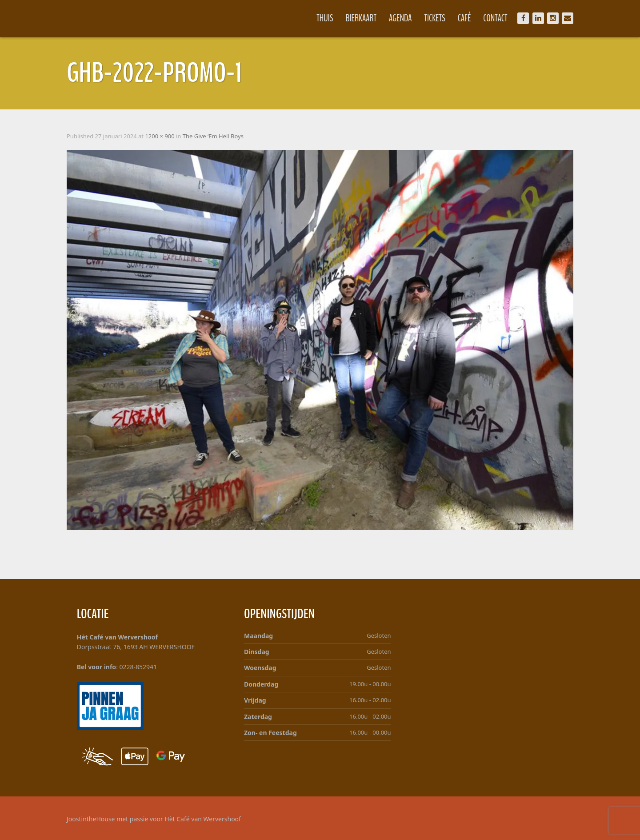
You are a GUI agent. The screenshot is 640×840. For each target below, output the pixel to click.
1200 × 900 (160, 136)
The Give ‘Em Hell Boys (213, 136)
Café (464, 18)
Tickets (435, 18)
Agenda (400, 18)
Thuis (325, 18)
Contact (495, 18)
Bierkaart (361, 18)
